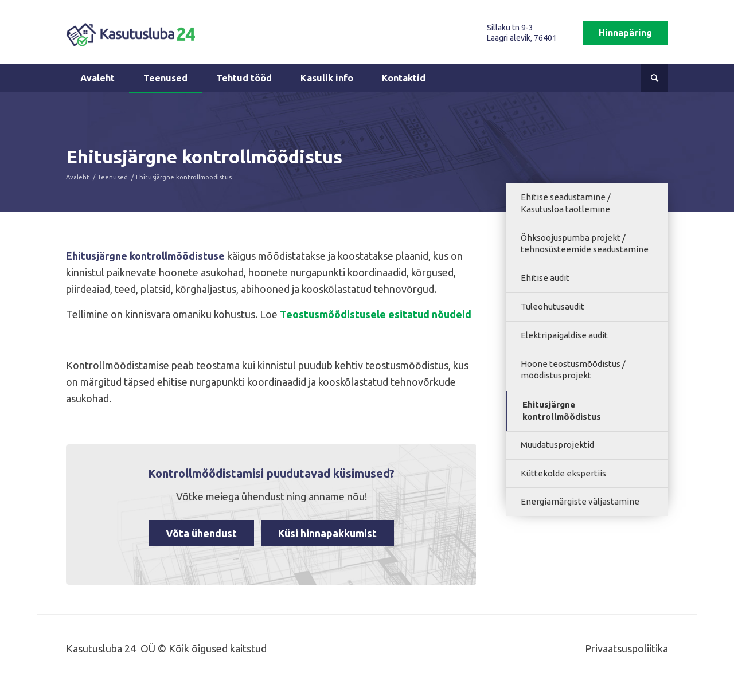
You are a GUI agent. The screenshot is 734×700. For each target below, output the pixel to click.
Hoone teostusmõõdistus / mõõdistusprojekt (573, 370)
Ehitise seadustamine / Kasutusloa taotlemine (566, 203)
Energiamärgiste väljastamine (580, 501)
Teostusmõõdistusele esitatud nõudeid (376, 314)
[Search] (655, 78)
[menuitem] (504, 33)
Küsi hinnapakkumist (327, 533)
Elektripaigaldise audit (564, 335)
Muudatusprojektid (557, 445)
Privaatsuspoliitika (626, 648)
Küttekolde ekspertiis (563, 473)
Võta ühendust (201, 533)
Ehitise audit (545, 278)
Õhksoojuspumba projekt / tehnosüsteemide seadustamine (585, 244)
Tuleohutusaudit (553, 306)
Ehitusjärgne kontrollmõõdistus (562, 410)
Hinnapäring (625, 33)
